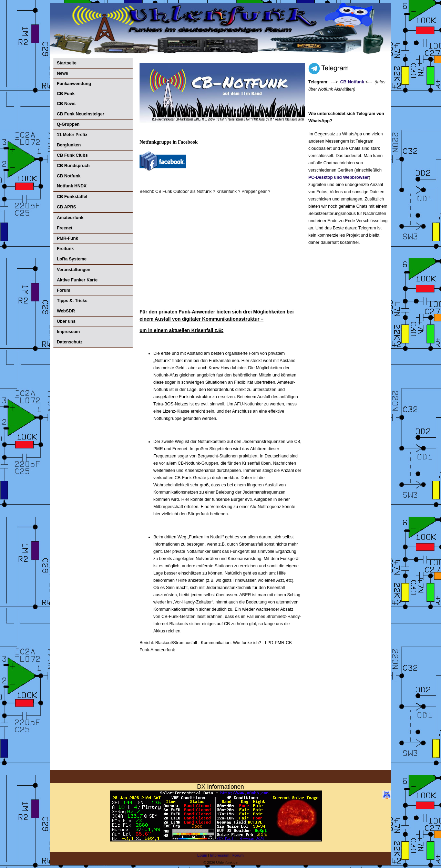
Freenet (65, 228)
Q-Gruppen (68, 124)
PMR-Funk (68, 238)
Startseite (67, 63)
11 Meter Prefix (72, 135)
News (63, 73)
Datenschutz (70, 342)
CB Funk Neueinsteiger (81, 114)
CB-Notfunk (352, 82)
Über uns (66, 321)
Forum (64, 290)
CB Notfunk (69, 176)
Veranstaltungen (74, 270)
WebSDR (66, 311)
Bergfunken (69, 145)
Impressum (68, 332)
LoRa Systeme (72, 259)
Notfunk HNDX (72, 186)
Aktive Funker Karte (77, 280)
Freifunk (65, 249)
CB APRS (66, 207)
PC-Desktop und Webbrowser (339, 177)
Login (202, 855)
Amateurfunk (70, 218)
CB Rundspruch (73, 166)
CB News (66, 104)
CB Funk (66, 94)
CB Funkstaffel (72, 197)
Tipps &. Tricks (72, 301)
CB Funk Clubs (72, 155)
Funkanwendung (74, 84)
